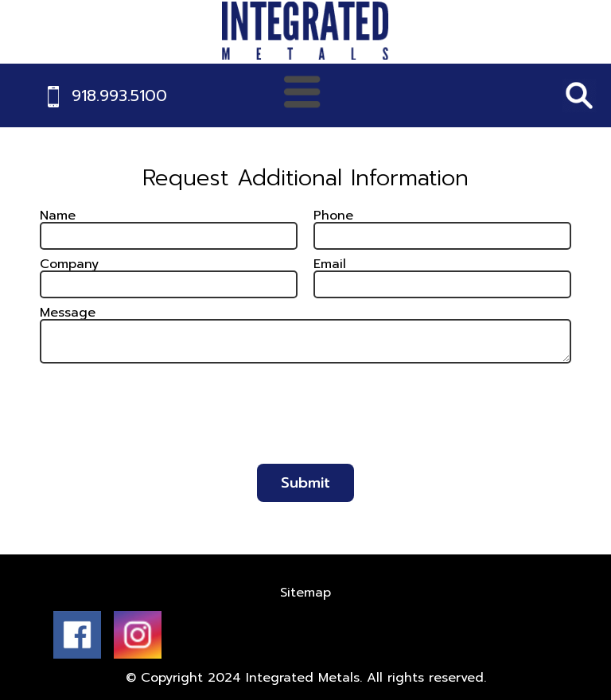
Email (330, 264)
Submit (305, 483)
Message (68, 313)
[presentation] (305, 421)
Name (58, 216)
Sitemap (305, 593)
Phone (333, 216)
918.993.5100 (119, 95)
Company (69, 264)
